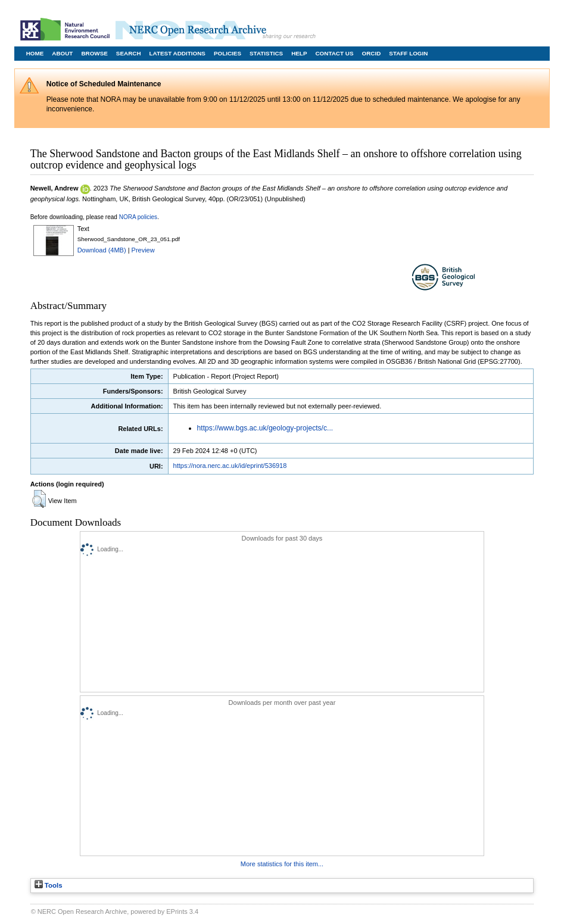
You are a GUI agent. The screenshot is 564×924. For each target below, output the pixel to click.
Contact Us (334, 53)
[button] (39, 499)
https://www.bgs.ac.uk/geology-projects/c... (265, 428)
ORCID (371, 53)
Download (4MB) (102, 250)
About (62, 53)
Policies (228, 53)
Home (35, 53)
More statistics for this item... (282, 864)
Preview (143, 250)
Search (129, 53)
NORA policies (138, 217)
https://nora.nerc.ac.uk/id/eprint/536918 (230, 466)
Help (299, 53)
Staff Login (408, 53)
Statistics (266, 53)
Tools (49, 885)
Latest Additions (177, 53)
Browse (94, 53)
